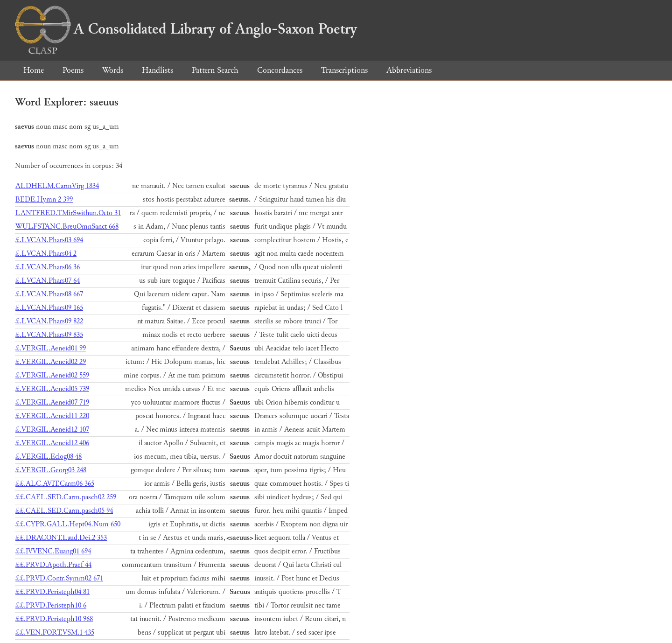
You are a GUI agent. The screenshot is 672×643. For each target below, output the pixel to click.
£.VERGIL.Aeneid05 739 (52, 389)
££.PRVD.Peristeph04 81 (52, 592)
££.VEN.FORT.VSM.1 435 (55, 633)
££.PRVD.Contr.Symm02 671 (59, 578)
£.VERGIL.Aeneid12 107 (52, 430)
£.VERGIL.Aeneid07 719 (52, 402)
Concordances (280, 70)
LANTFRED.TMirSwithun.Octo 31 (68, 213)
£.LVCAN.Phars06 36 (48, 267)
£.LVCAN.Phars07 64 (48, 281)
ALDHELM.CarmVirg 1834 (57, 186)
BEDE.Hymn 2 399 (44, 199)
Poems (73, 70)
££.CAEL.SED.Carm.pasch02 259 (66, 497)
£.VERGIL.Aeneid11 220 (52, 416)
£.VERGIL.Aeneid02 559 (52, 375)
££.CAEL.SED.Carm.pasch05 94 (64, 511)
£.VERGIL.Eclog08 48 (49, 457)
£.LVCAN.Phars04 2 (46, 254)
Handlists (157, 70)
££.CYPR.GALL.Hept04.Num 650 (68, 524)
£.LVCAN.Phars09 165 (49, 308)
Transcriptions (344, 70)
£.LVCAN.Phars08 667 (49, 294)
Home (34, 70)
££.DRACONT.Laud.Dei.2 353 (61, 538)
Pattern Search (215, 70)
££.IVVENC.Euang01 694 (53, 551)
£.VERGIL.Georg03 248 (51, 470)
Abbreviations (409, 70)
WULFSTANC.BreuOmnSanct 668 (67, 227)
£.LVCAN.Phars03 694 (49, 240)
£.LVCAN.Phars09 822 (49, 321)
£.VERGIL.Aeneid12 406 (52, 443)
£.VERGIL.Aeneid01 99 (51, 348)
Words (113, 70)
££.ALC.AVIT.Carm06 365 (55, 484)
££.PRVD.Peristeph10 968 (54, 619)
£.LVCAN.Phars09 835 (49, 335)
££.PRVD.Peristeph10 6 (51, 605)
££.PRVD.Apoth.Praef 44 (53, 565)
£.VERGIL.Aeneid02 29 (51, 362)
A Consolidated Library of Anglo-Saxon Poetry (186, 29)
